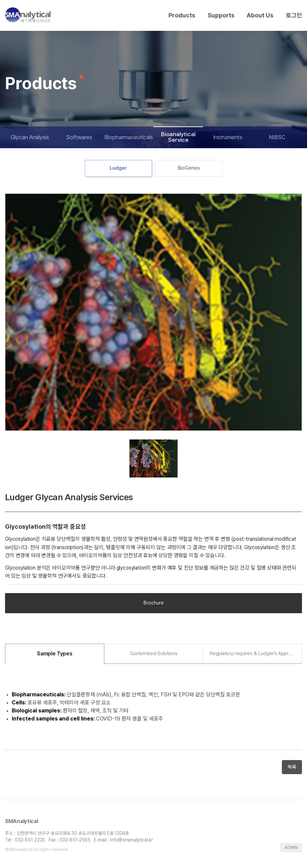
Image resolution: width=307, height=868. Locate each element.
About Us (260, 15)
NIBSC (277, 137)
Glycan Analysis (30, 137)
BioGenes (189, 168)
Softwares (79, 137)
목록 (292, 767)
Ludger (118, 168)
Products (182, 15)
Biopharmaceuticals (129, 137)
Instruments (228, 137)
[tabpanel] (153, 312)
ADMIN (291, 848)
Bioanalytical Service (178, 137)
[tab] (55, 654)
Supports (221, 15)
